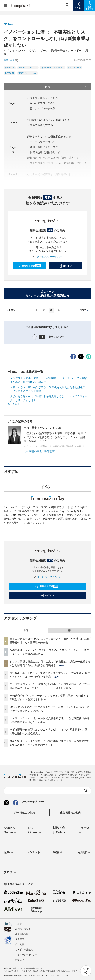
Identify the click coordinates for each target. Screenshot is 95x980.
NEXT (85, 310)
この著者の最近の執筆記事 (39, 451)
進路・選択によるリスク (44, 147)
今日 (26, 630)
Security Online (10, 830)
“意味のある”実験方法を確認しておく (49, 120)
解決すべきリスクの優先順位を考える (49, 136)
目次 (66, 87)
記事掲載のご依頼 (25, 813)
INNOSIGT (10, 73)
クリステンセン (74, 68)
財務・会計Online (59, 833)
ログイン (65, 266)
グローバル (10, 68)
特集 (58, 853)
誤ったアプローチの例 (42, 103)
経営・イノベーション (28, 68)
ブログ (10, 872)
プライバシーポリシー (26, 955)
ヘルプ (19, 924)
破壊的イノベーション (28, 73)
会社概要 (20, 944)
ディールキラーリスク (43, 142)
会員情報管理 (22, 934)
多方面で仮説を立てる (40, 125)
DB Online (35, 830)
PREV (11, 310)
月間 (69, 630)
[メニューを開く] (6, 5)
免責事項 (20, 939)
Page (13, 103)
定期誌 (84, 853)
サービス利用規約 (24, 950)
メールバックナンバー (48, 257)
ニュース (84, 830)
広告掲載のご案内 (70, 813)
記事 (9, 853)
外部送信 (20, 960)
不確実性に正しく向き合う (43, 98)
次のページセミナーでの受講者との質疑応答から (48, 294)
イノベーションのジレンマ (53, 68)
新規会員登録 (29, 266)
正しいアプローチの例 (43, 108)
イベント (34, 855)
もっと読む (14, 404)
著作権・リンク (23, 929)
